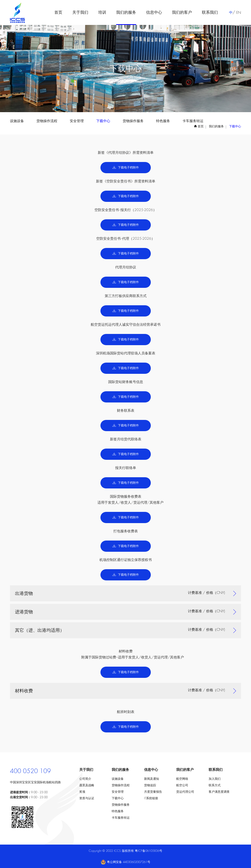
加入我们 (215, 779)
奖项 (82, 792)
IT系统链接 (151, 798)
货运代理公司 (185, 792)
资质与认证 (87, 798)
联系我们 (210, 12)
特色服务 (163, 121)
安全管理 (77, 121)
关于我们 (80, 12)
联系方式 (215, 785)
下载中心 (103, 121)
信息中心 (154, 12)
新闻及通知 (152, 779)
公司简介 (85, 779)
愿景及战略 (87, 785)
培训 (102, 12)
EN (239, 12)
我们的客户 (182, 12)
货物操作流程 (47, 121)
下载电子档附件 (126, 168)
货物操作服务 (133, 121)
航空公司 (182, 785)
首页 (58, 12)
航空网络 (182, 779)
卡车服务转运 (193, 121)
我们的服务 (126, 12)
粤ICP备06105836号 (149, 851)
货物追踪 (150, 785)
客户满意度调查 (219, 792)
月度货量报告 (153, 792)
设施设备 (17, 121)
